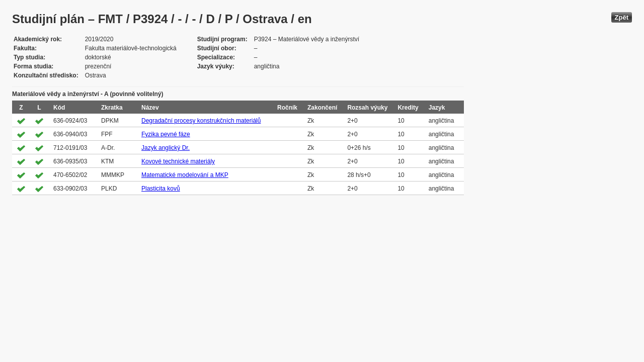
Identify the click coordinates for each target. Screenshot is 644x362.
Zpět (622, 17)
